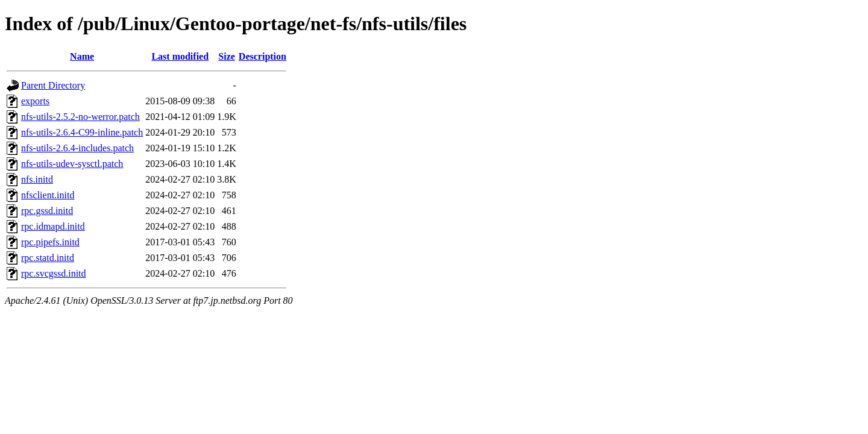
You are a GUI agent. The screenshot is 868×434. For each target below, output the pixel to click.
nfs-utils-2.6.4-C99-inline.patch (82, 132)
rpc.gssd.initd (47, 211)
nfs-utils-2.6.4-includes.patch (77, 148)
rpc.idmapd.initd (53, 226)
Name (82, 56)
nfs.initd (37, 179)
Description (263, 56)
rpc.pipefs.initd (50, 242)
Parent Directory (53, 85)
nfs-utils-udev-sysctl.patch (72, 164)
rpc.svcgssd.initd (54, 273)
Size (227, 56)
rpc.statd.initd (48, 258)
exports (35, 101)
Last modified (180, 56)
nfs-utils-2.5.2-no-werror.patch (80, 117)
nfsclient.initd (48, 195)
